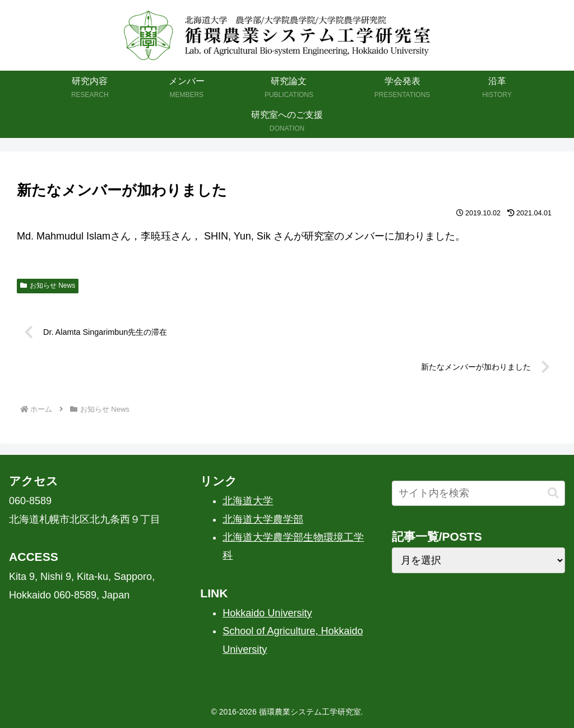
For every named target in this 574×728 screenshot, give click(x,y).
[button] (553, 493)
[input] (478, 493)
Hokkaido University (267, 613)
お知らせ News (48, 285)
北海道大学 (248, 501)
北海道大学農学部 (263, 519)
